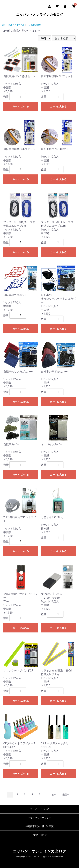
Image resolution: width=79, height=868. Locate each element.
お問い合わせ (40, 835)
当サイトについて (40, 809)
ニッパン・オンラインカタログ (40, 15)
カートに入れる (21, 106)
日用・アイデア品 (16, 25)
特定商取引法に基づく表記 (40, 826)
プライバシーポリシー (40, 818)
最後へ (66, 795)
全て (4, 25)
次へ (54, 795)
